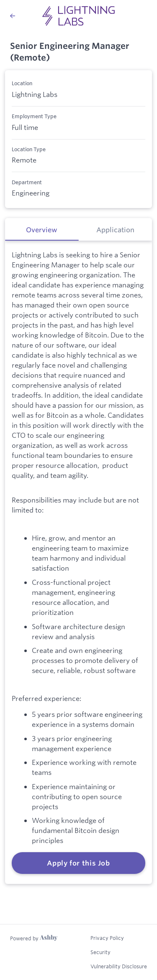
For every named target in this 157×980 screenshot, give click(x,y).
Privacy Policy (107, 938)
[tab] (42, 229)
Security (100, 952)
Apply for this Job (78, 863)
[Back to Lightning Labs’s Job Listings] (13, 16)
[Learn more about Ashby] (34, 938)
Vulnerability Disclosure (119, 966)
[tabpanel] (78, 562)
